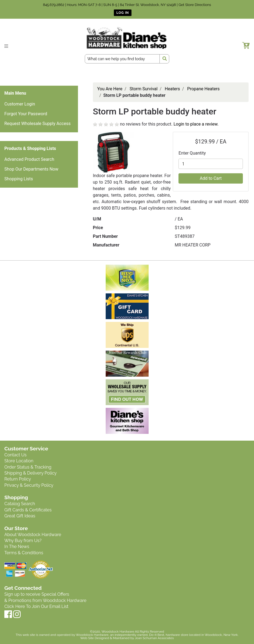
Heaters (173, 89)
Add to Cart (211, 178)
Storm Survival (144, 89)
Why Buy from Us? (23, 541)
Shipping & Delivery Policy (31, 473)
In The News (17, 547)
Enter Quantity (192, 153)
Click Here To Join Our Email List (36, 606)
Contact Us (15, 455)
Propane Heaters (203, 89)
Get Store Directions (195, 5)
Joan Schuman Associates (154, 638)
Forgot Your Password (26, 114)
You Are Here (110, 89)
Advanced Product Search (29, 159)
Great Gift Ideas (20, 516)
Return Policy (18, 479)
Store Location (19, 461)
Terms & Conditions (24, 553)
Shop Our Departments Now (31, 169)
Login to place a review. (196, 124)
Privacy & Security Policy (29, 485)
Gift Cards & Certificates (28, 510)
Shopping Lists (19, 179)
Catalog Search (20, 504)
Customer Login (20, 104)
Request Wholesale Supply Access (37, 124)
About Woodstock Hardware (33, 535)
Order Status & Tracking (28, 467)
